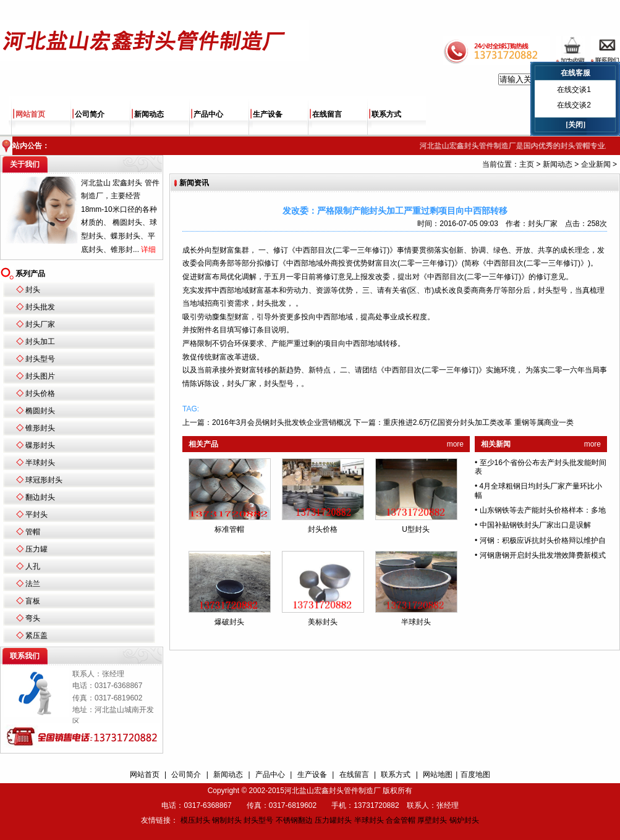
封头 (33, 290)
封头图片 (40, 376)
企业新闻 (596, 164)
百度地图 (475, 775)
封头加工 (40, 342)
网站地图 (438, 775)
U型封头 (416, 529)
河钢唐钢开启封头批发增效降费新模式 (543, 555)
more (455, 444)
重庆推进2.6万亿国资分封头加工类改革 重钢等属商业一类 (478, 422)
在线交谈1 (574, 90)
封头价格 (40, 393)
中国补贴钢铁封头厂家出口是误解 (535, 525)
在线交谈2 (574, 105)
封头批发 (40, 307)
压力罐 (36, 549)
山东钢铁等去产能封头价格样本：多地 (543, 510)
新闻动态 (149, 114)
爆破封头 (229, 622)
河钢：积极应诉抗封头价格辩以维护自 (543, 540)
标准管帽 (229, 529)
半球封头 (40, 463)
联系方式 (386, 114)
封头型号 (40, 359)
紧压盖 (36, 636)
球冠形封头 (44, 480)
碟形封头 (40, 445)
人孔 (33, 566)
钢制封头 (227, 820)
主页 (527, 164)
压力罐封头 (333, 820)
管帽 (33, 532)
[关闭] (575, 125)
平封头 (36, 514)
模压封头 (195, 820)
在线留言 (327, 114)
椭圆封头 (40, 411)
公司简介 (90, 114)
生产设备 (268, 114)
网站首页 (30, 114)
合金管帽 (401, 820)
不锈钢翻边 (294, 820)
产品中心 (208, 114)
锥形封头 (40, 428)
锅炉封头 (464, 820)
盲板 (33, 601)
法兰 (33, 584)
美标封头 (323, 622)
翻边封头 (40, 497)
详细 (148, 250)
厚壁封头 (432, 820)
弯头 (33, 618)
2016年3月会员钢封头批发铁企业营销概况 (282, 422)
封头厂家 (40, 324)
